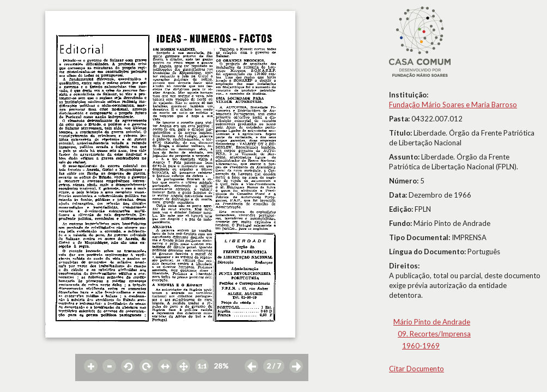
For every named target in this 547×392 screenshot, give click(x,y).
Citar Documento (417, 369)
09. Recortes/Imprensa (434, 334)
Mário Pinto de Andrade (432, 322)
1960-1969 (421, 346)
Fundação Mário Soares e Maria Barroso (453, 105)
